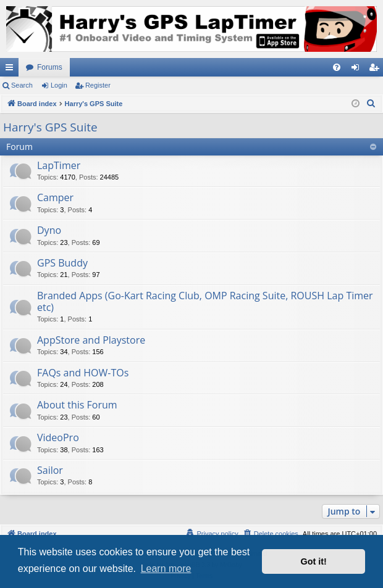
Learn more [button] (166, 569)
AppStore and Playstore (91, 340)
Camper (55, 197)
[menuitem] (337, 67)
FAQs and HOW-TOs (83, 373)
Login (59, 85)
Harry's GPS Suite (50, 127)
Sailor (50, 470)
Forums (50, 67)
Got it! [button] (314, 561)
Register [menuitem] (377, 70)
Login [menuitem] (358, 70)
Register (98, 85)
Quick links (12, 70)
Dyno (49, 230)
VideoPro (58, 437)
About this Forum (77, 405)
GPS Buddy (62, 263)
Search (22, 85)
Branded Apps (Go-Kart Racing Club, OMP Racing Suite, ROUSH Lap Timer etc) (205, 301)
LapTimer (59, 165)
